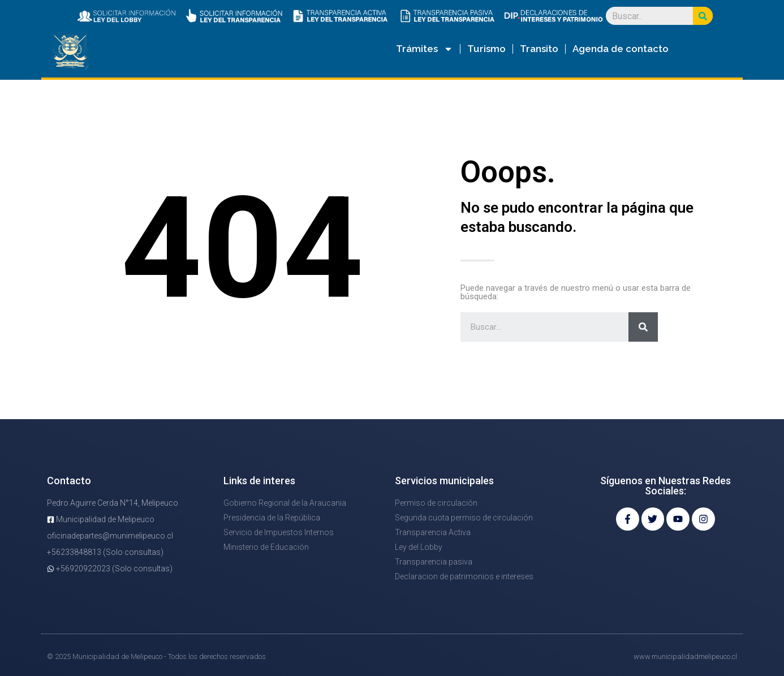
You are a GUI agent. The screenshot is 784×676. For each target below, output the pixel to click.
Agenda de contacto (621, 49)
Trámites (425, 49)
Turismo (486, 49)
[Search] (703, 16)
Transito (539, 49)
